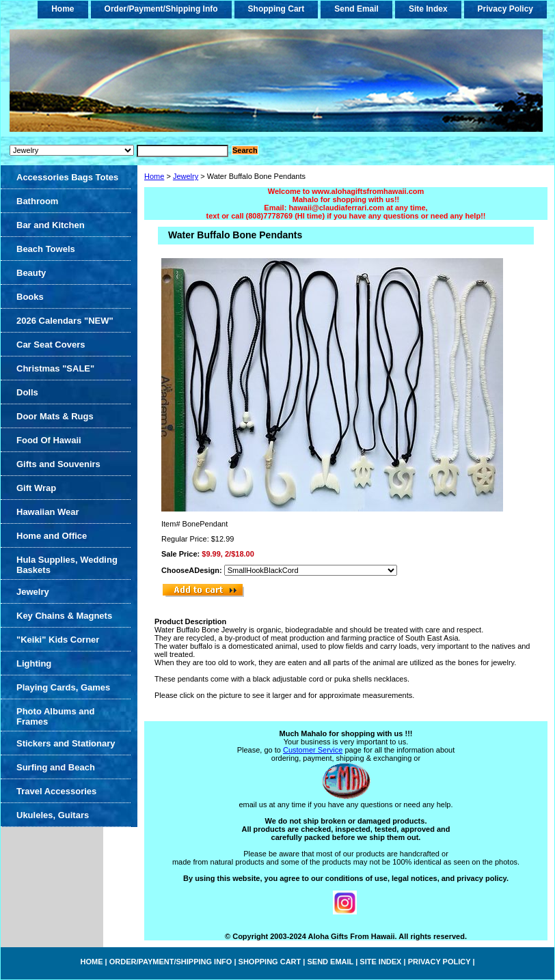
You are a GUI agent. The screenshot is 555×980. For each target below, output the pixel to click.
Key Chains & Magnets (64, 616)
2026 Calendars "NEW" (65, 321)
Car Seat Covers (51, 345)
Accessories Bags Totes (67, 177)
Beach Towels (46, 249)
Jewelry (186, 176)
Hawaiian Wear (48, 512)
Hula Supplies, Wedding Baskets (67, 565)
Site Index (428, 9)
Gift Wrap (36, 488)
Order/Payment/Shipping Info (161, 9)
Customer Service (313, 750)
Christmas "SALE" (55, 368)
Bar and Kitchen (51, 225)
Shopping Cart (276, 9)
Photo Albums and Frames (55, 716)
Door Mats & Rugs (55, 416)
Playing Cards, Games (63, 687)
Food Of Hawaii (49, 440)
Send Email (356, 9)
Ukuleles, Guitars (53, 815)
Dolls (27, 392)
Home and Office (52, 536)
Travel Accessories (56, 791)
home (63, 9)
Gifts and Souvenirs (58, 464)
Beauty (31, 273)
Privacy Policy (505, 9)
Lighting (34, 663)
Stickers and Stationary (66, 743)
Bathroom (37, 201)
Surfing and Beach (56, 767)
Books (30, 297)
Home (154, 176)
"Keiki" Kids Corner (58, 640)
